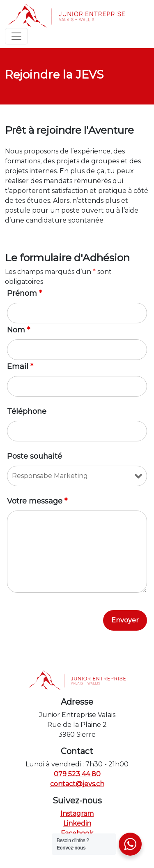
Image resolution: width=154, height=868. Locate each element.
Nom (18, 330)
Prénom (24, 293)
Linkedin (77, 823)
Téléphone (27, 411)
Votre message (37, 501)
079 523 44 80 (77, 774)
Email (20, 367)
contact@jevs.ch (77, 784)
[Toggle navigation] (16, 36)
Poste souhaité (34, 456)
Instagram (77, 813)
